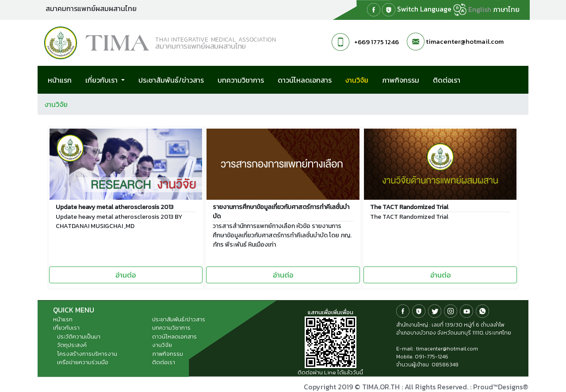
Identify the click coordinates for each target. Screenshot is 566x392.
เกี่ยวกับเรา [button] (102, 80)
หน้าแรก (60, 80)
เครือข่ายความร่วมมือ (83, 362)
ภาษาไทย (506, 9)
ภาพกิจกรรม (401, 80)
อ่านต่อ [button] (126, 275)
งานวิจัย (362, 80)
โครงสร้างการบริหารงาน (87, 354)
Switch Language (432, 10)
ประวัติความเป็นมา (79, 337)
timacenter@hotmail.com (465, 41)
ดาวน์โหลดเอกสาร (305, 80)
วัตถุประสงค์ (72, 345)
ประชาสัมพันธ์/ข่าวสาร (171, 80)
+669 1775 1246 (377, 42)
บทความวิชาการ (241, 80)
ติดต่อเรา (447, 80)
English (480, 9)
